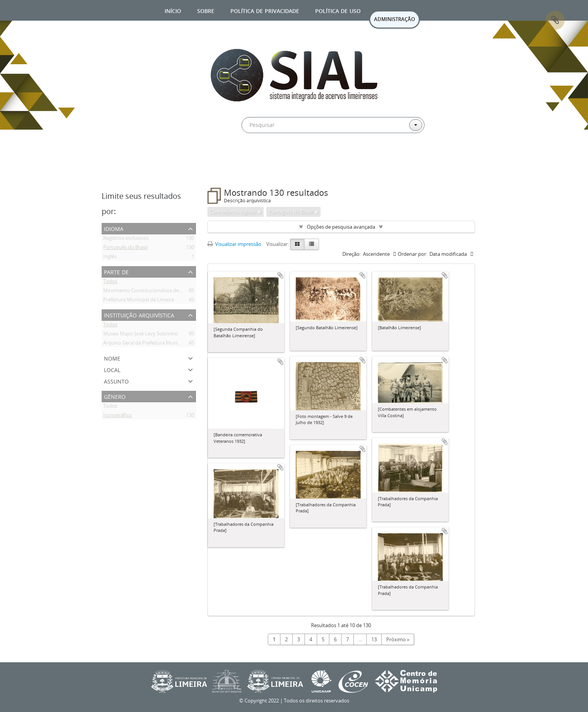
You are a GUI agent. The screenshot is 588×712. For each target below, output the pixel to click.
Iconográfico (117, 416)
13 (374, 639)
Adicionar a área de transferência (280, 275)
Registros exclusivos (126, 239)
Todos (110, 283)
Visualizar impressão (234, 244)
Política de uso (338, 10)
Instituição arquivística (139, 315)
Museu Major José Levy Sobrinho (140, 335)
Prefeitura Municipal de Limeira (138, 301)
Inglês (110, 258)
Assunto (116, 381)
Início (173, 10)
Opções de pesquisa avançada (341, 227)
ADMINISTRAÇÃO (394, 19)
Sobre (206, 10)
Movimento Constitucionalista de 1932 (147, 292)
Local (112, 369)
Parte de (116, 271)
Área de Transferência (555, 20)
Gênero (115, 396)
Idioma (114, 228)
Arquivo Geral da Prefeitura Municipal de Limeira (158, 344)
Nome (112, 358)
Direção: (352, 254)
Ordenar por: (412, 254)
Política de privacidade (265, 10)
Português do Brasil (125, 249)
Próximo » (398, 639)
